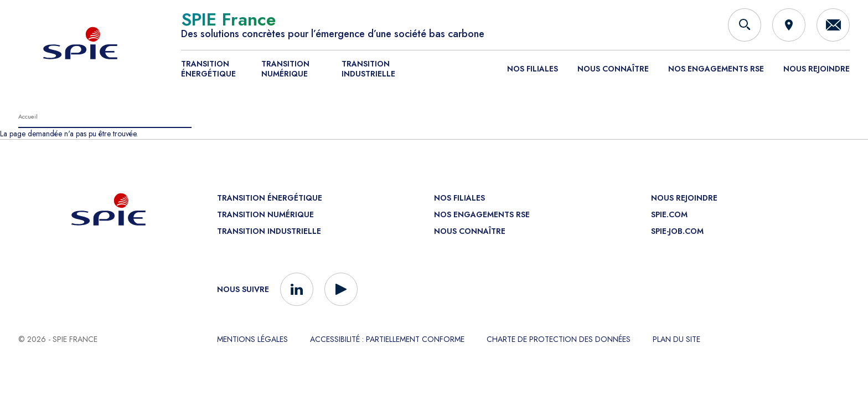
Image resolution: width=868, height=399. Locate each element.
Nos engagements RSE (716, 69)
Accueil (28, 116)
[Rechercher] (745, 25)
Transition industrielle (368, 69)
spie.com (669, 214)
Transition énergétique (208, 69)
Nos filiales (533, 69)
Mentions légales (252, 339)
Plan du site (676, 339)
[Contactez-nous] (833, 25)
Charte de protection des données (559, 339)
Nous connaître (613, 69)
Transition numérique (285, 69)
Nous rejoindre (817, 69)
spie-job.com (677, 231)
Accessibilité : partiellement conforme (387, 339)
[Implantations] (789, 25)
